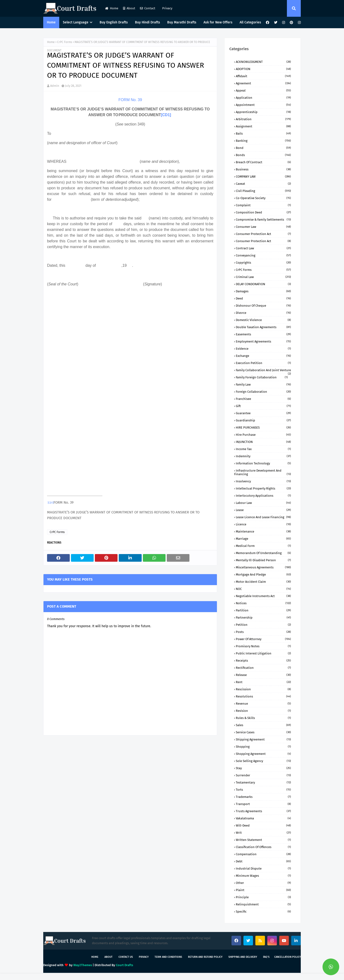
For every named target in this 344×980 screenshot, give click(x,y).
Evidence (263, 349)
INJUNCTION (263, 442)
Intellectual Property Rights (263, 488)
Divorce (263, 313)
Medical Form (263, 546)
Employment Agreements (263, 341)
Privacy (167, 8)
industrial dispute (263, 868)
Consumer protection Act (263, 241)
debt (263, 861)
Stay (263, 768)
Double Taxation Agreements (263, 327)
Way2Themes (83, 965)
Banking (263, 141)
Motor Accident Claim (263, 582)
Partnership (263, 618)
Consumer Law (263, 227)
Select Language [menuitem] (76, 22)
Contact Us (126, 957)
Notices (263, 603)
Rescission (263, 689)
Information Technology (263, 463)
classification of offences (263, 847)
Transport (263, 804)
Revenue (263, 704)
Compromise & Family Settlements (263, 220)
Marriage (263, 539)
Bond (263, 148)
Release (263, 675)
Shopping (263, 747)
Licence (263, 524)
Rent (263, 682)
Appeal (263, 90)
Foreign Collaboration (263, 392)
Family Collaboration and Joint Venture (263, 370)
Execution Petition (263, 363)
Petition (263, 625)
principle (263, 897)
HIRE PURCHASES (263, 427)
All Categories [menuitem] (250, 22)
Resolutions (263, 696)
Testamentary (263, 782)
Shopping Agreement (263, 754)
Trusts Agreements (263, 811)
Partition (263, 610)
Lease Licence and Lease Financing (263, 517)
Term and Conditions (168, 957)
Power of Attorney (263, 639)
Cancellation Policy (288, 957)
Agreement (263, 83)
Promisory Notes (263, 646)
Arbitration (263, 119)
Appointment (263, 105)
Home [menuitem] (51, 22)
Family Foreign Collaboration (262, 377)
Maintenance (263, 531)
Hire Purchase (263, 435)
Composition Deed (263, 212)
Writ (263, 833)
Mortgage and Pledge (263, 574)
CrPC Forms (65, 42)
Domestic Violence (263, 320)
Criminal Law (263, 277)
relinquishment (263, 904)
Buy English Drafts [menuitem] (114, 22)
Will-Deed (263, 825)
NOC (263, 589)
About (129, 8)
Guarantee (263, 413)
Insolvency (263, 481)
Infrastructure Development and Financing (263, 472)
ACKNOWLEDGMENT (263, 62)
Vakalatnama (263, 818)
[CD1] (166, 115)
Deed (263, 298)
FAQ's (266, 957)
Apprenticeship (263, 112)
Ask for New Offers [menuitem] (218, 22)
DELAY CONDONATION (263, 284)
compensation (263, 854)
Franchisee (263, 399)
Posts (263, 632)
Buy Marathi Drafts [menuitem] (182, 22)
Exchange (263, 356)
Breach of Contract (263, 162)
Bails (263, 133)
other (263, 883)
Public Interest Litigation (263, 653)
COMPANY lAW (263, 177)
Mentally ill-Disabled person (263, 560)
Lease (263, 510)
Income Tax (263, 449)
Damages (263, 291)
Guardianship (263, 420)
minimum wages (263, 876)
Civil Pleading (263, 191)
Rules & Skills (263, 718)
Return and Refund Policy (205, 957)
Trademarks (263, 797)
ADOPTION (263, 69)
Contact (148, 8)
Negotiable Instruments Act (263, 596)
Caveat (263, 184)
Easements (263, 334)
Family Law (263, 384)
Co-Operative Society (263, 198)
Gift (263, 406)
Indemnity (263, 456)
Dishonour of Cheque (263, 306)
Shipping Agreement (263, 739)
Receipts (263, 661)
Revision (263, 711)
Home (112, 8)
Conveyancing (263, 255)
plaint (263, 890)
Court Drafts (124, 965)
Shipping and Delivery (243, 957)
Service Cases (263, 732)
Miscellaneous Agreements (263, 567)
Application (263, 98)
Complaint (263, 205)
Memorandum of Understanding (263, 553)
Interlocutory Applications (263, 496)
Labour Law (263, 503)
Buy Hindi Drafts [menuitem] (148, 22)
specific (263, 912)
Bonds (263, 155)
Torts (263, 790)
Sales (263, 725)
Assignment (263, 126)
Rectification (263, 668)
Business (263, 169)
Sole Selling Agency (263, 761)
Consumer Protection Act (263, 234)
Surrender (263, 775)
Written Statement (263, 840)
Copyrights (263, 263)
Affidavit (263, 76)
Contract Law (263, 248)
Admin (55, 86)
